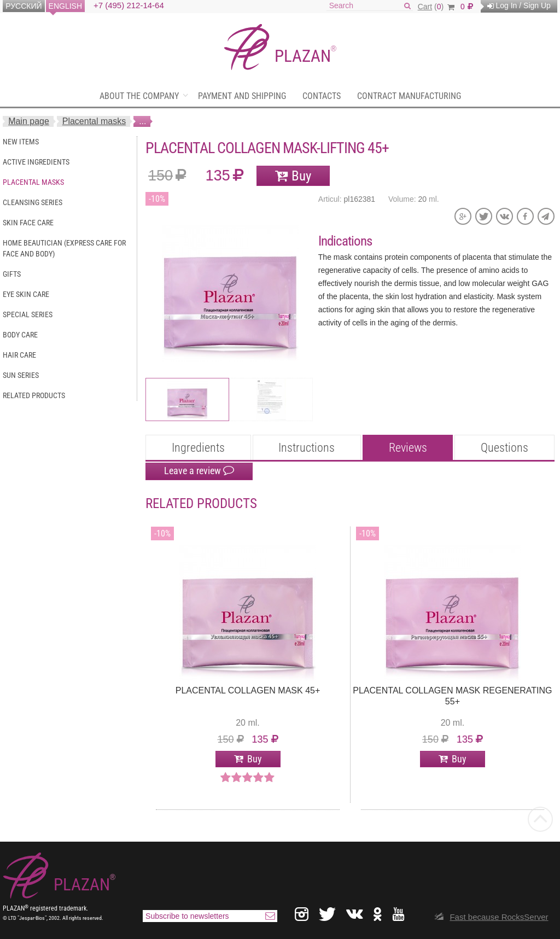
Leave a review (199, 471)
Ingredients (198, 448)
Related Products (34, 395)
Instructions (307, 448)
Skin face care (28, 223)
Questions (504, 448)
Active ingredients (36, 162)
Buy (301, 176)
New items (21, 142)
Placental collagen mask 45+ (248, 690)
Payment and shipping (242, 96)
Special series (28, 314)
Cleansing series (33, 202)
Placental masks (94, 121)
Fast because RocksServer (499, 917)
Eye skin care (26, 294)
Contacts (322, 96)
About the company (139, 96)
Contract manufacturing (409, 96)
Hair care (19, 355)
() (436, 7)
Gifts (12, 274)
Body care (20, 335)
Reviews (408, 448)
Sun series (21, 375)
